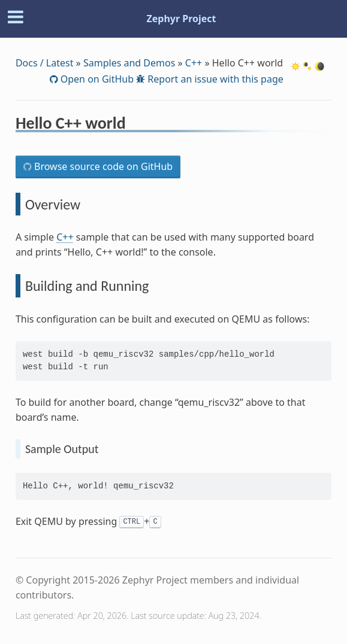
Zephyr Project (181, 19)
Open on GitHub (96, 79)
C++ (194, 63)
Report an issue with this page (214, 79)
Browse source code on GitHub (102, 166)
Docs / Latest (45, 63)
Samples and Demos (129, 63)
